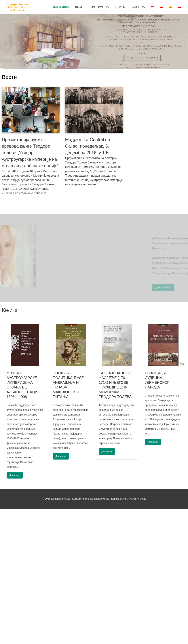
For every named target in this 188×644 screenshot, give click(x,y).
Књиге (120, 7)
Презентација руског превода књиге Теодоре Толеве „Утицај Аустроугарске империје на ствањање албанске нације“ (30, 153)
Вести (80, 7)
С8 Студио (133, 499)
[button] (3, 41)
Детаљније (15, 475)
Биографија (100, 7)
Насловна (61, 7)
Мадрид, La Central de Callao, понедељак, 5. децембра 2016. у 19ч (88, 146)
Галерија (138, 7)
